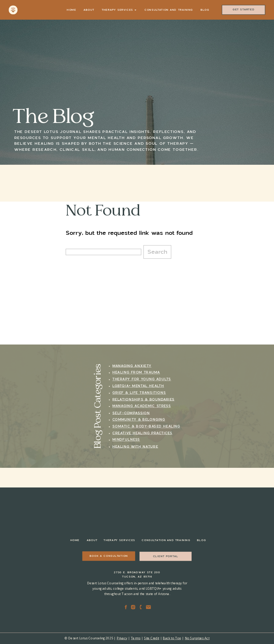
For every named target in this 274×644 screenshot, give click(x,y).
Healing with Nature (135, 447)
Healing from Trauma (136, 373)
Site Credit (152, 638)
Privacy (122, 638)
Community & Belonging (139, 420)
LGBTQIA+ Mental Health (138, 386)
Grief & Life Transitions (139, 393)
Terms (136, 638)
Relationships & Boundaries (143, 400)
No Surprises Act (197, 638)
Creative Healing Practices (143, 433)
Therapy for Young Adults (142, 379)
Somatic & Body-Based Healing (146, 427)
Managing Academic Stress (142, 406)
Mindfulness (126, 440)
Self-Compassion (131, 413)
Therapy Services (119, 10)
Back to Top (172, 638)
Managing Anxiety (132, 366)
